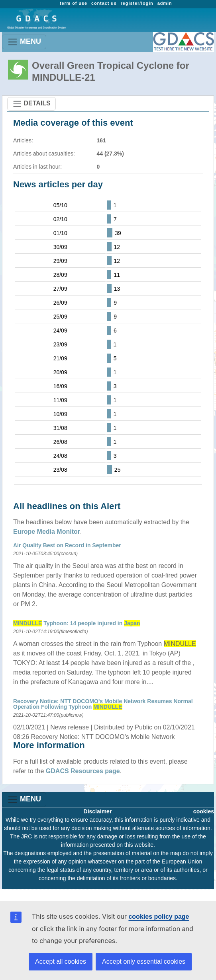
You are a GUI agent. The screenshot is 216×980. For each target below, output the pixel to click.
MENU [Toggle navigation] (24, 42)
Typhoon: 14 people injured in (77, 623)
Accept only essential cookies (144, 962)
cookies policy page (159, 917)
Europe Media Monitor (47, 532)
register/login (137, 3)
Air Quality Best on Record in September (67, 545)
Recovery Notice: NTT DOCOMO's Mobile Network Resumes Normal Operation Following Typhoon (103, 704)
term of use (74, 3)
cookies (204, 811)
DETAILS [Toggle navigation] (31, 104)
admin (165, 3)
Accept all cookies (61, 962)
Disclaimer (98, 811)
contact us (104, 3)
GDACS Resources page (83, 771)
